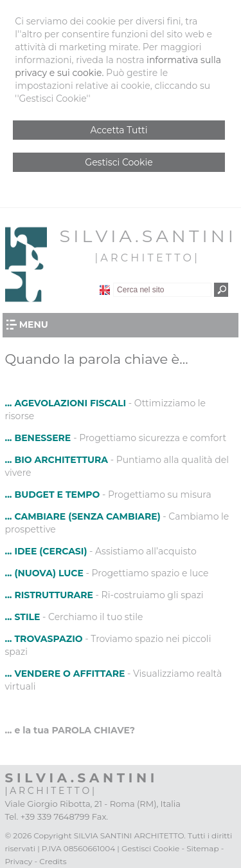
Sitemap (202, 848)
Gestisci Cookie (119, 162)
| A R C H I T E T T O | (146, 258)
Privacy (19, 861)
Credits (53, 861)
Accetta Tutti (119, 130)
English (105, 290)
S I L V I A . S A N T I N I (146, 236)
